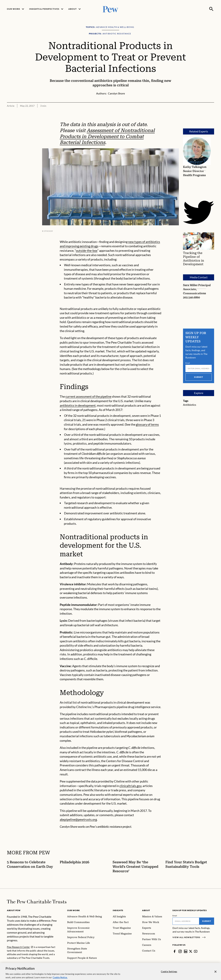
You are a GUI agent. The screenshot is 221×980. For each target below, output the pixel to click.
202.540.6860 (191, 297)
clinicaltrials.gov (130, 786)
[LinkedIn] (186, 951)
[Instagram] (180, 951)
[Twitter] (191, 951)
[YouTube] (196, 951)
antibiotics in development (78, 405)
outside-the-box (87, 251)
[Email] (199, 368)
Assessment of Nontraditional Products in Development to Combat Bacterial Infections (107, 136)
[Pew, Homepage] (110, 9)
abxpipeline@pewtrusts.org (78, 819)
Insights (118, 910)
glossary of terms (147, 424)
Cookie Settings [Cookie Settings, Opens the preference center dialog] (169, 975)
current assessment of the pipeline (88, 396)
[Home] (37, 902)
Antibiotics (190, 405)
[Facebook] (175, 951)
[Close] (215, 975)
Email (188, 363)
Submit (199, 377)
